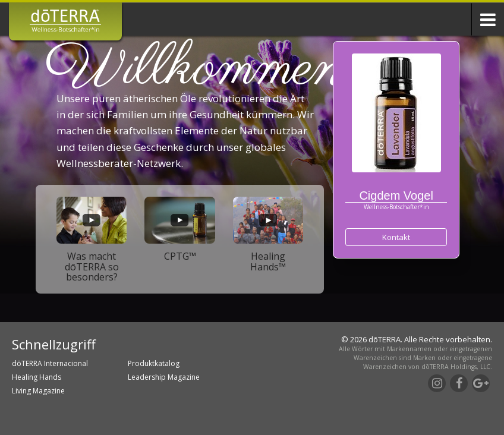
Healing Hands (37, 377)
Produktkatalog (154, 363)
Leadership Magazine (164, 377)
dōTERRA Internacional (50, 363)
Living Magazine (38, 391)
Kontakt (396, 237)
